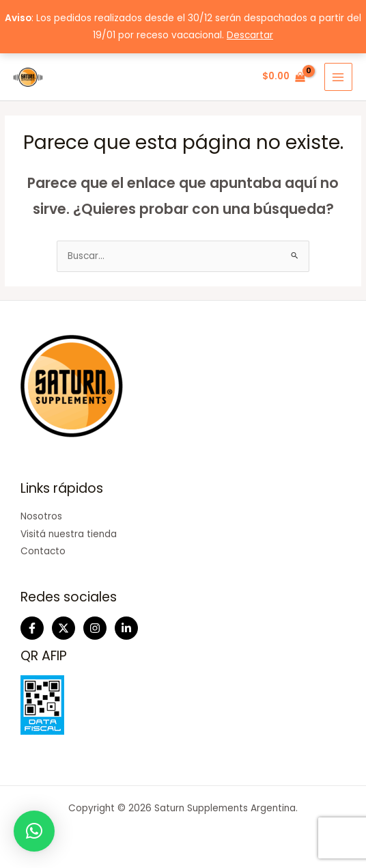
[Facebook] (32, 628)
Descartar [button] (250, 35)
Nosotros (41, 516)
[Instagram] (95, 628)
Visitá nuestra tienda (69, 534)
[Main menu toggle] (338, 77)
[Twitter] (64, 628)
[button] (34, 831)
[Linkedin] (126, 628)
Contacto (43, 551)
